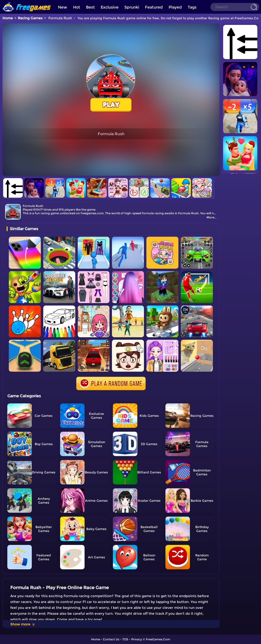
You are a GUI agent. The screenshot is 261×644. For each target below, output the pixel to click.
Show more (23, 624)
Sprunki (132, 7)
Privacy (137, 639)
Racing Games (30, 18)
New (63, 7)
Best (90, 7)
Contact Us (111, 639)
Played (175, 7)
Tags (192, 7)
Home (8, 18)
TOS (125, 639)
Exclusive (110, 7)
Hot (77, 7)
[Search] (235, 7)
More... (212, 217)
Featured (154, 7)
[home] (27, 2)
